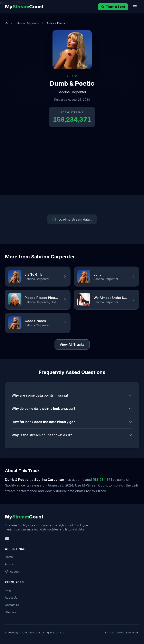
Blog (8, 590)
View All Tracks (72, 344)
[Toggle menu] (135, 7)
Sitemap (10, 612)
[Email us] (7, 538)
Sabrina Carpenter (27, 23)
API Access (12, 571)
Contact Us (12, 605)
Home (9, 557)
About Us (11, 598)
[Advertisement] (72, 164)
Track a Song (113, 7)
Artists (9, 564)
